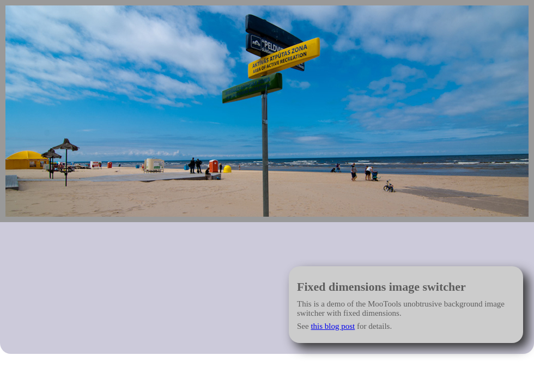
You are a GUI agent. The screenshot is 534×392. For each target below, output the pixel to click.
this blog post (333, 326)
